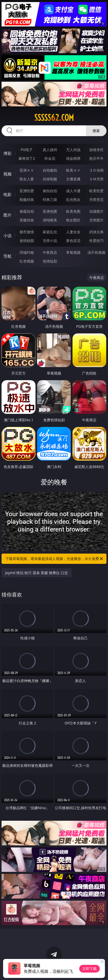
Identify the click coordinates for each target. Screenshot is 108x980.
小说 (7, 236)
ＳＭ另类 (96, 179)
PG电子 (27, 150)
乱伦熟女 (73, 199)
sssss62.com (54, 118)
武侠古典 (96, 232)
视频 (7, 174)
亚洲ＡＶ (27, 170)
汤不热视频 (96, 252)
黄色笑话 (73, 241)
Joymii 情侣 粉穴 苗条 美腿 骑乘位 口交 (36, 573)
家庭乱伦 (50, 232)
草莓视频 (73, 252)
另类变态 (96, 199)
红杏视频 (27, 261)
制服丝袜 (27, 199)
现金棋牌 (73, 158)
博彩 (7, 153)
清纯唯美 (50, 220)
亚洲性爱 (27, 191)
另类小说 (50, 241)
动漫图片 (96, 211)
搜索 (96, 131)
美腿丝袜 (27, 220)
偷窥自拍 (27, 211)
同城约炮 (27, 252)
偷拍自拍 (50, 191)
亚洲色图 (50, 211)
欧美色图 (73, 211)
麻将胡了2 (27, 158)
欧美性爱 (96, 191)
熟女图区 (73, 220)
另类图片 (96, 220)
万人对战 (73, 150)
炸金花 (50, 158)
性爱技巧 (96, 241)
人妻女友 (73, 232)
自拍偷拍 (50, 170)
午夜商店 (50, 252)
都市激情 (27, 232)
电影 (7, 194)
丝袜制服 (50, 179)
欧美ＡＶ (73, 170)
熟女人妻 (27, 179)
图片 (7, 215)
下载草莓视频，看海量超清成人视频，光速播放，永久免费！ (55, 559)
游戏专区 (96, 150)
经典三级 (50, 199)
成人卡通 (73, 191)
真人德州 (50, 150)
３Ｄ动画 (96, 170)
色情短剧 (50, 261)
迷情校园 (27, 241)
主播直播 (73, 179)
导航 (7, 256)
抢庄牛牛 (96, 158)
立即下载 (89, 969)
